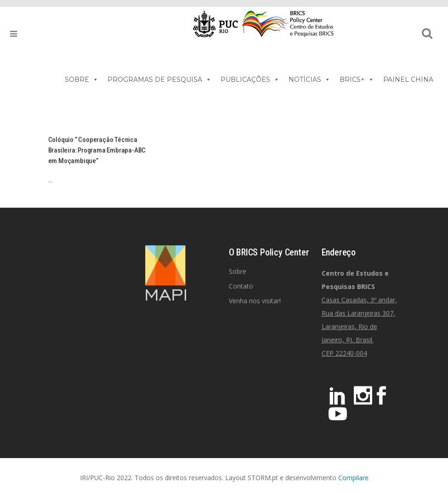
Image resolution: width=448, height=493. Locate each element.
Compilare (353, 478)
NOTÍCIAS (309, 79)
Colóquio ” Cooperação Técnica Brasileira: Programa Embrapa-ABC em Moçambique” (97, 150)
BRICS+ (357, 79)
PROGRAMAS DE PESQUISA (159, 79)
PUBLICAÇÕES (250, 79)
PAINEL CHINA (408, 79)
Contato (241, 286)
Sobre (238, 271)
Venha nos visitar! (255, 301)
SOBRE (82, 79)
